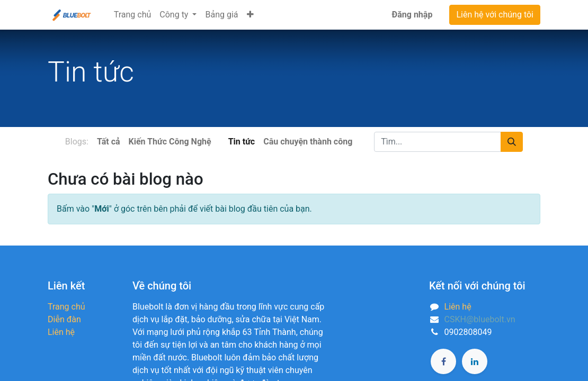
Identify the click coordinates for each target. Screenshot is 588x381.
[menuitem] (133, 15)
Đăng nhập (412, 15)
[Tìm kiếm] (512, 142)
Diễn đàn (64, 319)
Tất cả (109, 142)
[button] (250, 15)
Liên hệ (61, 332)
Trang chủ (66, 307)
